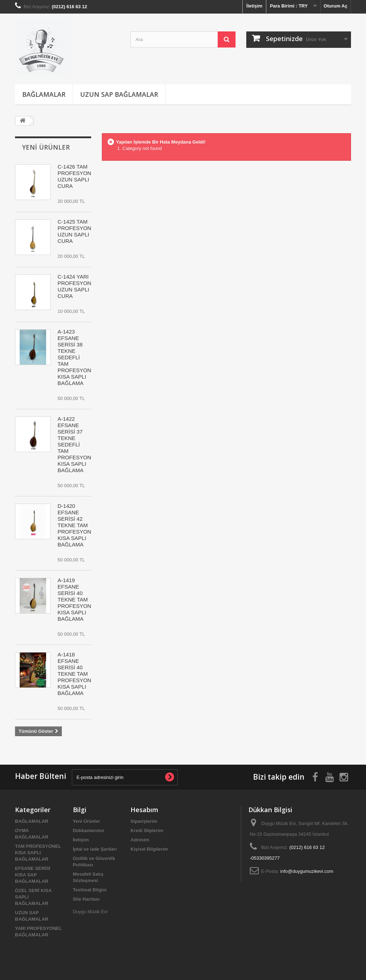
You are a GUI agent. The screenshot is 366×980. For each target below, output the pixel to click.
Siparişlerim (144, 821)
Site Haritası (86, 899)
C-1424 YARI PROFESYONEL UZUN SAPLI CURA (78, 286)
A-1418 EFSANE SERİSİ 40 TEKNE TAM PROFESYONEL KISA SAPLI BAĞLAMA (78, 674)
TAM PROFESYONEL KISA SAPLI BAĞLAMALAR (38, 853)
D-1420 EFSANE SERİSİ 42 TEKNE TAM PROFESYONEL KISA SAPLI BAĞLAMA (78, 525)
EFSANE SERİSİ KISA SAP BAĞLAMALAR (33, 875)
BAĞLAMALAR (44, 94)
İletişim (254, 6)
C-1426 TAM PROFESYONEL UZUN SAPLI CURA (78, 176)
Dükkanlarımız (89, 831)
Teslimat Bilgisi (90, 890)
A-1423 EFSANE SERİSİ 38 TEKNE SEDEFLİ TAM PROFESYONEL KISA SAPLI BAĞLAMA (78, 357)
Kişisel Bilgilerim (149, 849)
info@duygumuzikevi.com (307, 871)
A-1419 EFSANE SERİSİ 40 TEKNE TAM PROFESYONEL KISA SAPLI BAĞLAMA (78, 599)
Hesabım (144, 810)
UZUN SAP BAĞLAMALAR (119, 94)
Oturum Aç (335, 6)
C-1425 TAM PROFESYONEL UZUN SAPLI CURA (78, 231)
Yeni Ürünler (46, 147)
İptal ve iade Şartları (95, 849)
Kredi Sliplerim (147, 831)
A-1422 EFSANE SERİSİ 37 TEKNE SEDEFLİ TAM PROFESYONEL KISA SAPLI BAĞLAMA (78, 444)
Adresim (140, 840)
